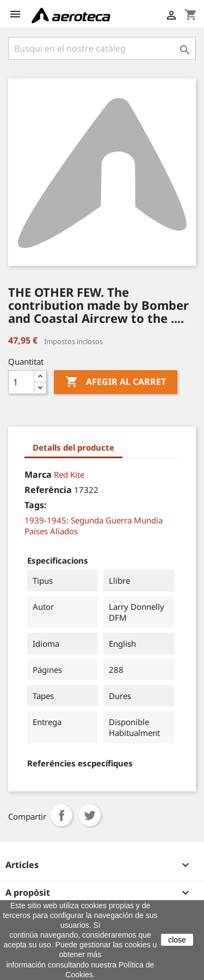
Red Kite (69, 475)
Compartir (61, 815)
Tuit (90, 815)
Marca (38, 475)
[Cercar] (102, 48)
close (177, 940)
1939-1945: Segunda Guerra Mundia (94, 520)
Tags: (36, 505)
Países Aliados (51, 531)
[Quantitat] (21, 382)
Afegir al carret (116, 382)
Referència (48, 490)
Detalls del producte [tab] (73, 447)
